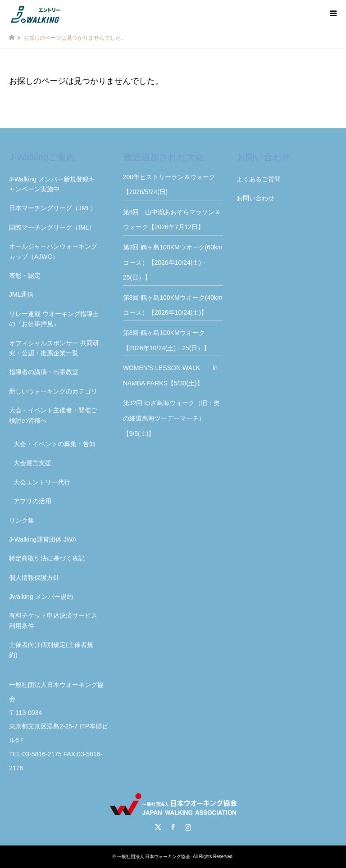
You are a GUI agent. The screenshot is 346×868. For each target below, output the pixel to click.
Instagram (188, 827)
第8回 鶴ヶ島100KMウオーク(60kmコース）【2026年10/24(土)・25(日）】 (173, 262)
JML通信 (21, 294)
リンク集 (22, 520)
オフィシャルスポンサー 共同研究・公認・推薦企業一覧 (54, 348)
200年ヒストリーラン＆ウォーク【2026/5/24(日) (169, 185)
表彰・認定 (25, 276)
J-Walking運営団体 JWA (43, 539)
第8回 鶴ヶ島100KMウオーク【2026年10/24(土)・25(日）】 (167, 340)
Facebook (173, 827)
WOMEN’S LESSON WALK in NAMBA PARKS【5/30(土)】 (173, 375)
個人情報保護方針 (34, 578)
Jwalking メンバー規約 (41, 597)
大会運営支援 (32, 463)
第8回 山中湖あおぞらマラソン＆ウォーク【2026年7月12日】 (172, 220)
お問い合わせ (255, 198)
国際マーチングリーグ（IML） (52, 227)
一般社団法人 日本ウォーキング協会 (154, 857)
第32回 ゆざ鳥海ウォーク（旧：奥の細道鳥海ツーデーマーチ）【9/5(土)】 (171, 418)
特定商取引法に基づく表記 (47, 558)
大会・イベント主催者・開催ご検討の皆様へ (53, 415)
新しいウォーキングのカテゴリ (53, 391)
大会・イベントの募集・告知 (55, 444)
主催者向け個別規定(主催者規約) (51, 650)
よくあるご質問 (259, 179)
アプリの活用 (32, 501)
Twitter (158, 827)
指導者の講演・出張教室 (44, 372)
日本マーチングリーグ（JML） (53, 208)
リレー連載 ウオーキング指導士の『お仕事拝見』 (54, 319)
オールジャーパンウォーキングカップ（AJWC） (53, 251)
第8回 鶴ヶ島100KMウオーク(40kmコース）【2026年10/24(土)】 (173, 305)
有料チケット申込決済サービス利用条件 (53, 620)
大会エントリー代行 (42, 482)
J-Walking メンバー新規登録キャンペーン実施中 (52, 184)
